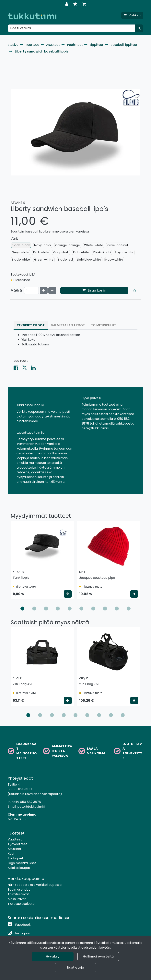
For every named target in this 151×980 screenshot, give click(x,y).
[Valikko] (132, 15)
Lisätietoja (76, 967)
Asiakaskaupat (19, 868)
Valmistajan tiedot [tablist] (68, 325)
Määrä (16, 290)
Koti (11, 854)
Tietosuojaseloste (21, 904)
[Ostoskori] (84, 4)
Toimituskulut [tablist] (104, 325)
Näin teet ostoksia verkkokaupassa (35, 885)
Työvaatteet (17, 844)
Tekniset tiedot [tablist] (31, 325)
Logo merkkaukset (22, 863)
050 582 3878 (30, 802)
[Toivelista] (76, 4)
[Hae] (71, 28)
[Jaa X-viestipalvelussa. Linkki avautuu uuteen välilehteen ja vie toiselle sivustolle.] (27, 369)
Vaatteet (15, 839)
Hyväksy (53, 956)
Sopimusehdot (19, 890)
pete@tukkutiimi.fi (31, 807)
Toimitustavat (18, 894)
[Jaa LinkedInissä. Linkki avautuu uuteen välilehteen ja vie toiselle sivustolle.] (35, 369)
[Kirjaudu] (67, 4)
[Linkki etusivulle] (32, 16)
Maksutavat (17, 899)
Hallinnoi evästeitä (98, 956)
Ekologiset (16, 858)
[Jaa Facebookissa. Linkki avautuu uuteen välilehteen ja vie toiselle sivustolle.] (18, 369)
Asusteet (15, 849)
